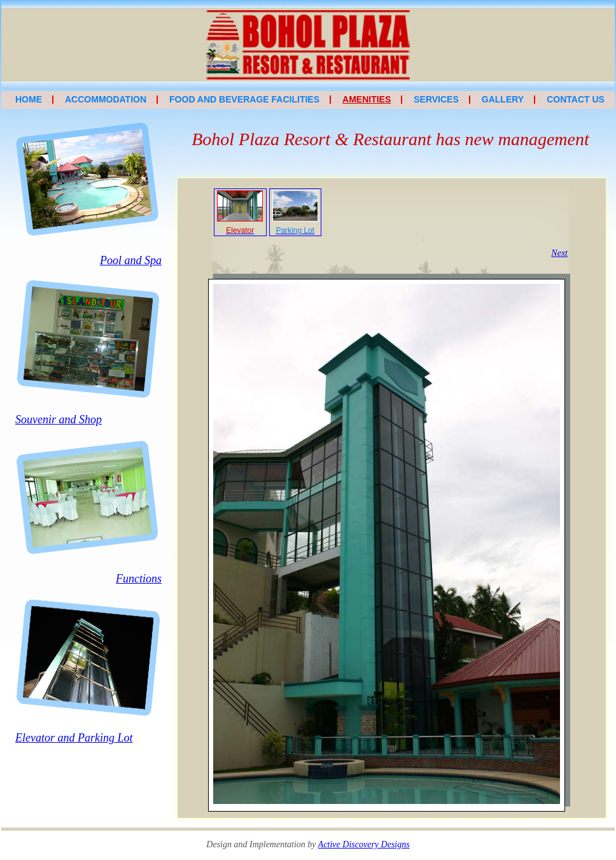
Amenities (367, 99)
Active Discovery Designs (364, 844)
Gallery (503, 99)
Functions (139, 579)
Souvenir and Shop (59, 419)
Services (436, 99)
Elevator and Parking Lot (74, 738)
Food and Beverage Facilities (244, 99)
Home (29, 99)
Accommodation (106, 99)
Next (559, 253)
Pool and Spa (131, 260)
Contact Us (576, 99)
